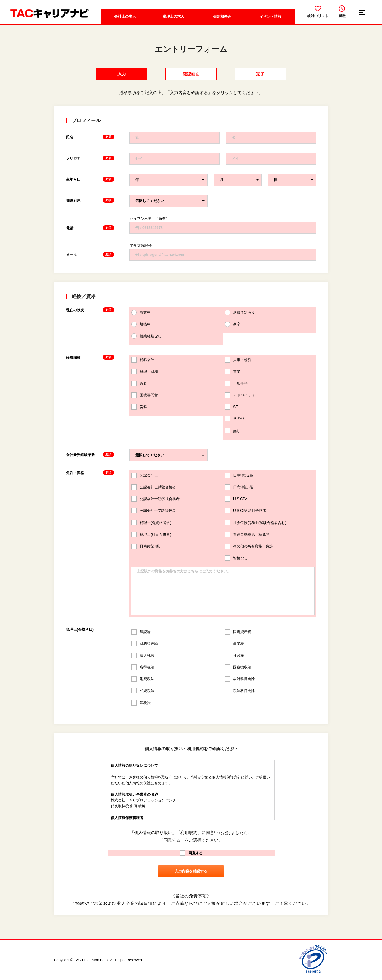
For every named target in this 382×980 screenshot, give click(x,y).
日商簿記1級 (146, 546)
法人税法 (143, 655)
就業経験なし (146, 336)
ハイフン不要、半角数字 (150, 219)
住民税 (234, 655)
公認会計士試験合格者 (154, 487)
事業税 (234, 644)
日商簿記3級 (239, 487)
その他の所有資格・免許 (249, 546)
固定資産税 (238, 632)
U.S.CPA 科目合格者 (246, 511)
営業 (233, 372)
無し (233, 431)
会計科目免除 (240, 679)
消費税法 (143, 679)
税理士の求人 (174, 17)
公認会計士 (145, 475)
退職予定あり (240, 312)
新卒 (233, 324)
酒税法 (141, 703)
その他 (234, 419)
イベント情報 (271, 17)
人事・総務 (238, 360)
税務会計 (143, 360)
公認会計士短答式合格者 (155, 499)
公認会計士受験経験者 (154, 511)
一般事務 (236, 383)
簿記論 (141, 632)
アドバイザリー (242, 395)
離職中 (141, 324)
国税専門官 (145, 395)
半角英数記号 (141, 246)
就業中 (141, 312)
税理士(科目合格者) (151, 534)
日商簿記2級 (239, 475)
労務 (139, 407)
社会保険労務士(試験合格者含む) (255, 523)
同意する (191, 853)
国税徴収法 (238, 667)
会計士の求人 (125, 17)
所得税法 (143, 667)
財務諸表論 (145, 644)
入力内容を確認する (191, 871)
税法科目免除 (240, 691)
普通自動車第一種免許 (247, 534)
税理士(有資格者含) (151, 523)
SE (231, 407)
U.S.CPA (236, 499)
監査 (139, 383)
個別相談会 (222, 17)
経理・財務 (145, 372)
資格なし (236, 558)
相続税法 (143, 691)
